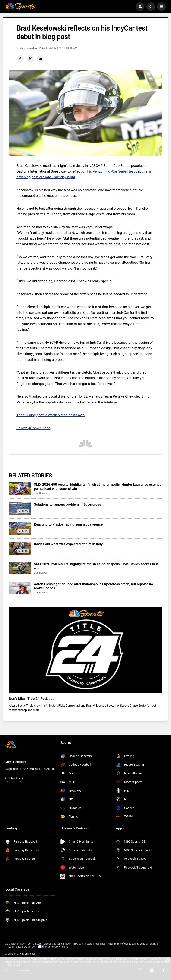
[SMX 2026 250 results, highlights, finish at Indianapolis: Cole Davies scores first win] (20, 568)
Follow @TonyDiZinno (33, 428)
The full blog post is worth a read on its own (51, 415)
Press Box (100, 944)
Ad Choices (12, 944)
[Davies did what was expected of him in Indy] (20, 548)
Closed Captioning (54, 944)
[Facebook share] (20, 59)
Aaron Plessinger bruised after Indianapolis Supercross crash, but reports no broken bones (93, 586)
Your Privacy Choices (57, 947)
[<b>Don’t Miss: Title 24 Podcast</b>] (85, 650)
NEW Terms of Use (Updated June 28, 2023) (132, 944)
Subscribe (14, 778)
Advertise (25, 944)
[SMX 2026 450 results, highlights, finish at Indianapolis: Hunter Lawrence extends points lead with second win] (20, 489)
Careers (37, 944)
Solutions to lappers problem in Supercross (67, 504)
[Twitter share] (30, 59)
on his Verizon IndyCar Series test (109, 171)
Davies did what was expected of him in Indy (68, 544)
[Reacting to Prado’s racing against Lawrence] (20, 529)
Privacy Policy (14, 947)
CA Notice (29, 947)
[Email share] (40, 59)
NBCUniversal (27, 954)
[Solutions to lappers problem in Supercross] (20, 509)
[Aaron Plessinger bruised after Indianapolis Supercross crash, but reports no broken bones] (20, 588)
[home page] (21, 7)
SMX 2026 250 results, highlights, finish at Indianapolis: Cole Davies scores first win (96, 566)
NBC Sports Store (83, 944)
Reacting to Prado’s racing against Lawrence (68, 524)
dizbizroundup (28, 48)
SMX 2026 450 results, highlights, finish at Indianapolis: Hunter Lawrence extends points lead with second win (98, 487)
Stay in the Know (16, 762)
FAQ (68, 944)
